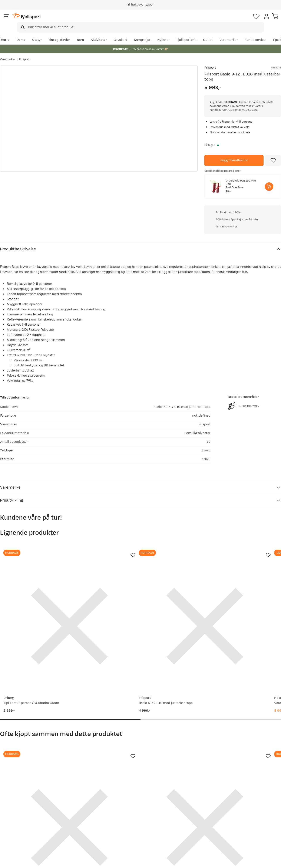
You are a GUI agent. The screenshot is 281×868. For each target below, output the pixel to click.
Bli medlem (263, 769)
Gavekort (68, 826)
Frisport (24, 55)
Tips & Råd (12, 826)
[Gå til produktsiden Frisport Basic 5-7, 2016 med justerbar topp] (104, 535)
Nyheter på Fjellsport (77, 812)
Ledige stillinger (130, 826)
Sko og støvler (59, 33)
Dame (20, 33)
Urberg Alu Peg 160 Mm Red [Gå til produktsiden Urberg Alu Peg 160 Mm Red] (241, 182)
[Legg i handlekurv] (234, 160)
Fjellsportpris (202, 33)
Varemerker (244, 33)
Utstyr (36, 33)
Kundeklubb (127, 812)
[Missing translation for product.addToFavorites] (273, 160)
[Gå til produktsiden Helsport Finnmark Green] (250, 535)
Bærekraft (126, 833)
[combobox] (144, 20)
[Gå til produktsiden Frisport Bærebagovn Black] (177, 676)
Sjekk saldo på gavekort (22, 812)
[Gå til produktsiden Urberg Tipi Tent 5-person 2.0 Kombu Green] (31, 535)
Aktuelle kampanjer (76, 805)
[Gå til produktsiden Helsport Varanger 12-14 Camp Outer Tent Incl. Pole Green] (177, 535)
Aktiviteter (98, 33)
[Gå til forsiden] (22, 20)
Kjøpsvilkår (254, 862)
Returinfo (11, 819)
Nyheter (179, 33)
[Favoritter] (251, 20)
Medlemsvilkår (129, 819)
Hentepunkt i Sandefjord (23, 833)
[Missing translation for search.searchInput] (65, 20)
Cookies (273, 862)
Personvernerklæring (227, 862)
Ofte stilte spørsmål (19, 805)
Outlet (223, 33)
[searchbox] (149, 20)
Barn (80, 33)
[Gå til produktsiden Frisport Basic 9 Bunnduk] (104, 676)
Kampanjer (158, 33)
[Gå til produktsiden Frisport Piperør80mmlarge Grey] (250, 676)
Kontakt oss (13, 839)
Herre (4, 33)
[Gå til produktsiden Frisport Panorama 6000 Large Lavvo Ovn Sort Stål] (31, 676)
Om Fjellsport (128, 805)
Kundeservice (270, 33)
